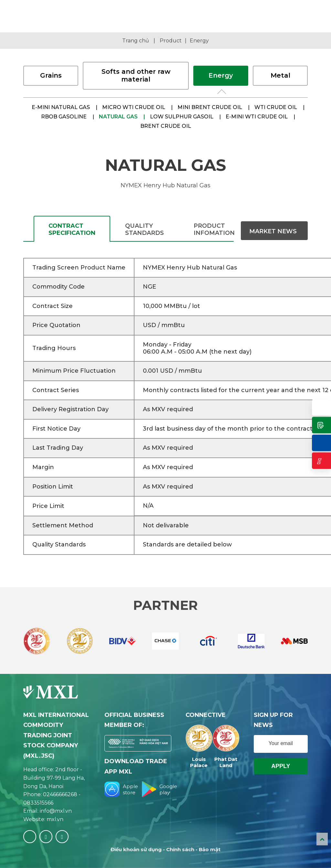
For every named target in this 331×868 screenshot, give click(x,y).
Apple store (119, 789)
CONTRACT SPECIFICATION (72, 229)
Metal (280, 75)
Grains (51, 75)
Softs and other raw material (136, 75)
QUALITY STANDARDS (144, 229)
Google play (156, 789)
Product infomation (214, 229)
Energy (199, 41)
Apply (281, 766)
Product (171, 41)
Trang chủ (136, 41)
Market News (273, 231)
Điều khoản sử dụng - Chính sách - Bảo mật (165, 849)
